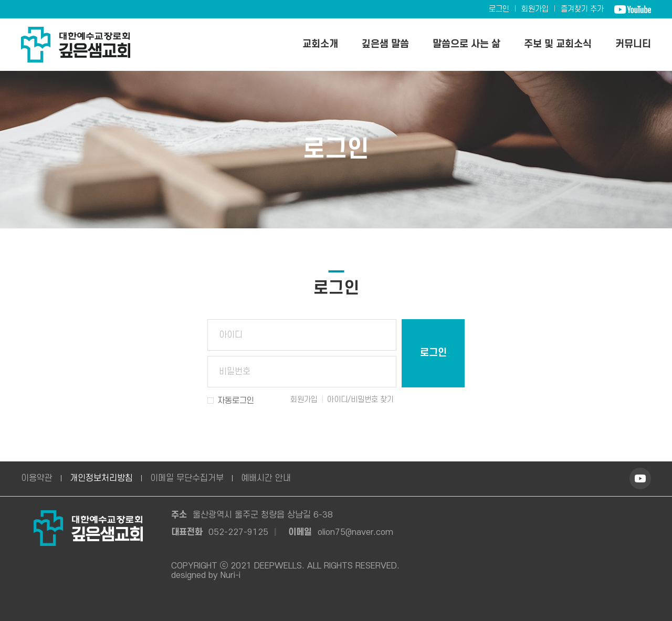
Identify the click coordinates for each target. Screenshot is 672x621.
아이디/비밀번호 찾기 (360, 400)
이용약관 (37, 478)
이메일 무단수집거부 (187, 478)
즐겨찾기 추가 (582, 9)
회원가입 (535, 9)
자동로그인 (236, 401)
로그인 (499, 9)
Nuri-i (230, 575)
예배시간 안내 (266, 478)
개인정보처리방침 (101, 478)
